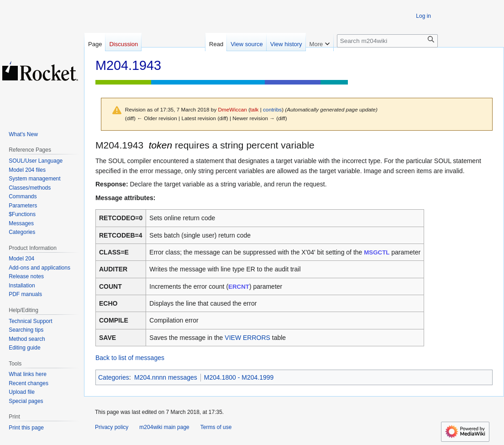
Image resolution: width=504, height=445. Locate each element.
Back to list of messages (130, 358)
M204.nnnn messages (166, 377)
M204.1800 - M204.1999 (239, 377)
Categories (114, 377)
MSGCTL (377, 252)
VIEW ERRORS (247, 338)
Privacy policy (112, 427)
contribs (272, 109)
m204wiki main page (164, 427)
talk (254, 109)
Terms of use (216, 427)
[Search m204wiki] (387, 41)
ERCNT (239, 287)
